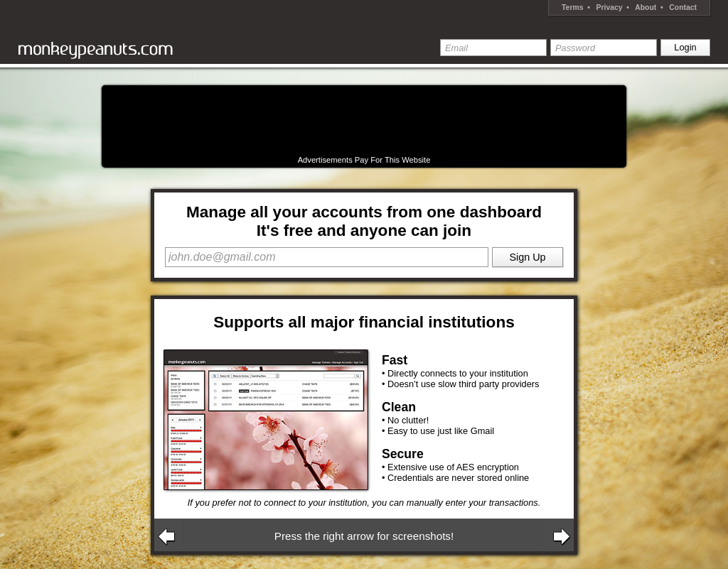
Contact (683, 7)
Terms (572, 7)
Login (685, 47)
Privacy (610, 7)
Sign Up (527, 257)
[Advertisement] (364, 121)
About (646, 7)
